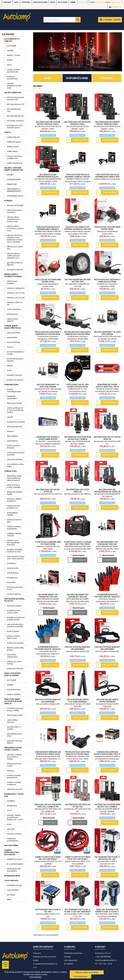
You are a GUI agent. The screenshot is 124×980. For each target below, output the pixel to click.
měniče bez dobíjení (12, 282)
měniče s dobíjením (16, 288)
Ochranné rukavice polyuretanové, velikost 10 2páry (107, 597)
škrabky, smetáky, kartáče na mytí (15, 551)
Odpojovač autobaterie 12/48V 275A (48, 281)
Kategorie (8, 34)
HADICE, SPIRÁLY (14, 694)
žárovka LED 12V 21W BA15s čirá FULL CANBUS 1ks (48, 806)
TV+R (9, 810)
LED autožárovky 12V (16, 104)
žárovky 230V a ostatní (14, 728)
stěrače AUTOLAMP (15, 205)
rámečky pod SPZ (15, 789)
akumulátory (12, 436)
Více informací (35, 977)
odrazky (11, 771)
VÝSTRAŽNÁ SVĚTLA (15, 196)
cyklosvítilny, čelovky (12, 721)
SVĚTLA (8, 132)
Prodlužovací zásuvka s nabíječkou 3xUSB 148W (78, 333)
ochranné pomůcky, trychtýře (16, 454)
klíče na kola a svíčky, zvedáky (14, 486)
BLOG (53, 2)
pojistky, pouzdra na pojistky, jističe (16, 618)
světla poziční (13, 147)
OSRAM (10, 51)
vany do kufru (13, 568)
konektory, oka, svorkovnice (14, 612)
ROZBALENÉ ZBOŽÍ (12, 876)
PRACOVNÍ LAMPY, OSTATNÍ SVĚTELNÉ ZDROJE (13, 701)
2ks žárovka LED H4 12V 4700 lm (48, 491)
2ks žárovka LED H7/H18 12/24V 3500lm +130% (48, 123)
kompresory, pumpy (16, 422)
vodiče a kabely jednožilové (14, 776)
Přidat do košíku (50, 140)
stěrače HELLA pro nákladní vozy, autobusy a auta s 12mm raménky (15, 239)
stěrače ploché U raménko (14, 211)
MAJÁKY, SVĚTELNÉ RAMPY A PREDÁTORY (14, 169)
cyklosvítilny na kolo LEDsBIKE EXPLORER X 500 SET (107, 177)
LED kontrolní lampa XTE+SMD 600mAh (78, 701)
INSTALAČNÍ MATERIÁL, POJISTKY (14, 600)
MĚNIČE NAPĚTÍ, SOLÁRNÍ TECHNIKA (13, 275)
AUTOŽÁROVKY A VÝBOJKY (12, 40)
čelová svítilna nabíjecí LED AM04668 (107, 648)
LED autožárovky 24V (14, 110)
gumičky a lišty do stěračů (15, 264)
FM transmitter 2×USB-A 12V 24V (48, 911)
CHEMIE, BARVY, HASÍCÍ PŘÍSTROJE (13, 327)
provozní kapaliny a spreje (16, 353)
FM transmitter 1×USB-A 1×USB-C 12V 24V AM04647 (78, 911)
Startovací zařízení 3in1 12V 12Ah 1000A (48, 543)
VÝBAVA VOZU (10, 471)
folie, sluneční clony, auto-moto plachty (16, 558)
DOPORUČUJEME (40, 2)
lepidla (10, 366)
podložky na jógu (14, 885)
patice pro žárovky (15, 668)
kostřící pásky (13, 631)
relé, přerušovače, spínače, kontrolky (15, 625)
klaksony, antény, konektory (14, 500)
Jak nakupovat (71, 960)
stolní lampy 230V (15, 715)
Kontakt (67, 957)
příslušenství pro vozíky (14, 765)
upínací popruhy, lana (14, 521)
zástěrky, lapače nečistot (14, 535)
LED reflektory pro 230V (15, 735)
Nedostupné (80, 560)
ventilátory (12, 563)
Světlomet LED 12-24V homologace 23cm (78, 386)
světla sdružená (14, 142)
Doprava (37, 953)
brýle (9, 824)
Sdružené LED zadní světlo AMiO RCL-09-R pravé (107, 387)
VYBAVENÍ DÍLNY (11, 385)
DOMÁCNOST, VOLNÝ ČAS (14, 795)
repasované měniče (12, 320)
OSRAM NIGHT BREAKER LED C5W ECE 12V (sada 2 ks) (48, 753)
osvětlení (11, 801)
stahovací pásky (14, 606)
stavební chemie (14, 375)
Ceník (73, 2)
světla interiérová (15, 163)
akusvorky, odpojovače (12, 656)
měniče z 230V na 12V (15, 304)
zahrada (11, 829)
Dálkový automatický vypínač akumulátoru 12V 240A (78, 229)
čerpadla (11, 582)
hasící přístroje (14, 342)
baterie (10, 431)
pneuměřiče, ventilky (13, 514)
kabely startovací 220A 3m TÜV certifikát (48, 858)
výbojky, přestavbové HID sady (14, 86)
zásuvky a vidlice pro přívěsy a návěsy (14, 757)
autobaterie (12, 441)
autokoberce (13, 573)
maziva (10, 347)
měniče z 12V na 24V (16, 298)
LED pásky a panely (15, 121)
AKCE (16, 2)
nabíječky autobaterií (12, 397)
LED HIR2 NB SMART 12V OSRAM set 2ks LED (78, 596)
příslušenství (12, 314)
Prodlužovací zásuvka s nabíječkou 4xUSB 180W (48, 333)
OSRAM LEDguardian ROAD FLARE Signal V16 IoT (107, 753)
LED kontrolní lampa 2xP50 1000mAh (107, 701)
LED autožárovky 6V (15, 116)
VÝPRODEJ (26, 2)
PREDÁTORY (12, 184)
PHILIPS (10, 60)
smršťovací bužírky (15, 643)
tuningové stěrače (15, 270)
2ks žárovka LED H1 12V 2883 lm (78, 491)
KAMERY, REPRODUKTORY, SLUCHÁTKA (12, 852)
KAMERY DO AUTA (14, 859)
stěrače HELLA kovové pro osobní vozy (15, 228)
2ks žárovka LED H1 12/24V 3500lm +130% (78, 123)
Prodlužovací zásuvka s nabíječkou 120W (107, 281)
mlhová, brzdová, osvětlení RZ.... (15, 157)
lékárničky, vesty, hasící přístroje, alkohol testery (14, 478)
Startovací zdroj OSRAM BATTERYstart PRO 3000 (78, 543)
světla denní (12, 151)
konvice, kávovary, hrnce (15, 588)
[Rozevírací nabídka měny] (83, 2)
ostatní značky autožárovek (13, 71)
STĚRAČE (8, 201)
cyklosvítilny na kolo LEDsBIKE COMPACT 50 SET (78, 176)
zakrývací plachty (15, 459)
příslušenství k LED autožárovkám (15, 127)
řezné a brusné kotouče (14, 447)
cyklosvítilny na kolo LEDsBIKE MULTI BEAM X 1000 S (48, 229)
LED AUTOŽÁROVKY (13, 93)
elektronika (12, 806)
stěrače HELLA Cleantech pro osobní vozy (13, 219)
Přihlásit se (100, 2)
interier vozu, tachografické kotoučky (13, 543)
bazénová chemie (15, 380)
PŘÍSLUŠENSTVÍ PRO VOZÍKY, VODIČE (13, 749)
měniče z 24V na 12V (16, 293)
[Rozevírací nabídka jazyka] (115, 7)
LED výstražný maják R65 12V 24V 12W (78, 281)
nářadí (10, 417)
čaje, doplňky (13, 890)
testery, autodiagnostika (14, 390)
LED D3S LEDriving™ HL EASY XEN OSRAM (48, 386)
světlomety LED (13, 137)
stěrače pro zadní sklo (15, 248)
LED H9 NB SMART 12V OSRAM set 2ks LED (48, 596)
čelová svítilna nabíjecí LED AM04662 (48, 701)
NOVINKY (7, 2)
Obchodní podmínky (73, 953)
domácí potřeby (14, 834)
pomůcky (11, 895)
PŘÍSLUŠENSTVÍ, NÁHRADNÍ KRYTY (14, 190)
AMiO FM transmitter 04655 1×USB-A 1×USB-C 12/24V (107, 912)
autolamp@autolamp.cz (106, 960)
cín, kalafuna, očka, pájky (15, 465)
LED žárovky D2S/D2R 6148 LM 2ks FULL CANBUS (78, 438)
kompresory (12, 578)
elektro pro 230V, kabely (14, 663)
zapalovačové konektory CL (13, 507)
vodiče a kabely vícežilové (14, 783)
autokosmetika (14, 333)
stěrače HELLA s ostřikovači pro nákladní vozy (14, 256)
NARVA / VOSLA (14, 55)
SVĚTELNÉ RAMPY (14, 179)
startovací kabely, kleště (15, 493)
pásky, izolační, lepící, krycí (14, 637)
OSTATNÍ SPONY (14, 690)
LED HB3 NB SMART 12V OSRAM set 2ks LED (107, 543)
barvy (9, 370)
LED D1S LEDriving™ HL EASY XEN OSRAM (107, 333)
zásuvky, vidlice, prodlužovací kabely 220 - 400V (15, 817)
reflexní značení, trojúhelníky (14, 528)
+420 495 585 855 (103, 957)
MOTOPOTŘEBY (11, 845)
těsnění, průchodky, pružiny (15, 649)
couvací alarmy (14, 594)
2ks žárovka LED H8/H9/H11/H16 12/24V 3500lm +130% (48, 177)
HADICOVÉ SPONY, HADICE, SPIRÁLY (13, 674)
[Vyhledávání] (62, 20)
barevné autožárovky (12, 78)
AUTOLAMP (12, 46)
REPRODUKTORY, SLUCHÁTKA (14, 870)
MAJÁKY (10, 175)
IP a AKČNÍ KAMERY (15, 864)
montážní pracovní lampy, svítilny (15, 709)
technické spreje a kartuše (15, 360)
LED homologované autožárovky (15, 98)
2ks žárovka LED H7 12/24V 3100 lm (107, 438)
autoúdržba (12, 337)
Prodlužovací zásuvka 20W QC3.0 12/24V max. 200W (78, 754)
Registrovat (115, 2)
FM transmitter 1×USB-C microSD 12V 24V (107, 858)
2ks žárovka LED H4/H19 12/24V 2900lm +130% (107, 123)
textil (9, 900)
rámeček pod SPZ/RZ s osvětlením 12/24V (48, 438)
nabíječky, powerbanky (13, 840)
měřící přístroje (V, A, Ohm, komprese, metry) (15, 410)
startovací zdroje (14, 403)
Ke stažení (63, 2)
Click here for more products (46, 935)
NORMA (10, 685)
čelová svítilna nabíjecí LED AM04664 (78, 648)
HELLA (9, 65)
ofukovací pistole (15, 427)
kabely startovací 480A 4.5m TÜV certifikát (78, 858)
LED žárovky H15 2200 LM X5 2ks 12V (78, 806)
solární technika (14, 309)
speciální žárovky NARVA (15, 742)
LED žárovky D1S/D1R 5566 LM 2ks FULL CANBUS (107, 806)
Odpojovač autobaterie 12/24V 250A (107, 228)
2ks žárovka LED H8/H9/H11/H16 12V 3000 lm (107, 491)
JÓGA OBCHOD (11, 881)
